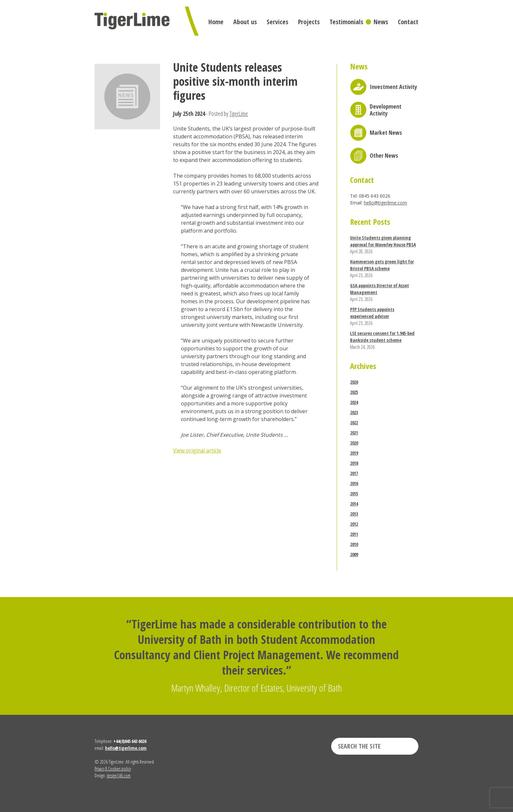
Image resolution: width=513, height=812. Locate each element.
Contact (408, 22)
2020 (354, 443)
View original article (197, 450)
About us (245, 22)
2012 (354, 524)
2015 (354, 494)
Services (277, 22)
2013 (354, 514)
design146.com (119, 776)
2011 (354, 534)
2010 (354, 544)
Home (216, 22)
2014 (354, 504)
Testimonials (346, 22)
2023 (354, 412)
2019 (354, 453)
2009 (354, 554)
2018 (354, 463)
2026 (354, 382)
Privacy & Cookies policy (113, 769)
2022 (354, 423)
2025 (354, 392)
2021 (354, 433)
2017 (354, 473)
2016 (354, 483)
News (381, 22)
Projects (309, 22)
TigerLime (239, 114)
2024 (354, 402)
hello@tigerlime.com (385, 203)
